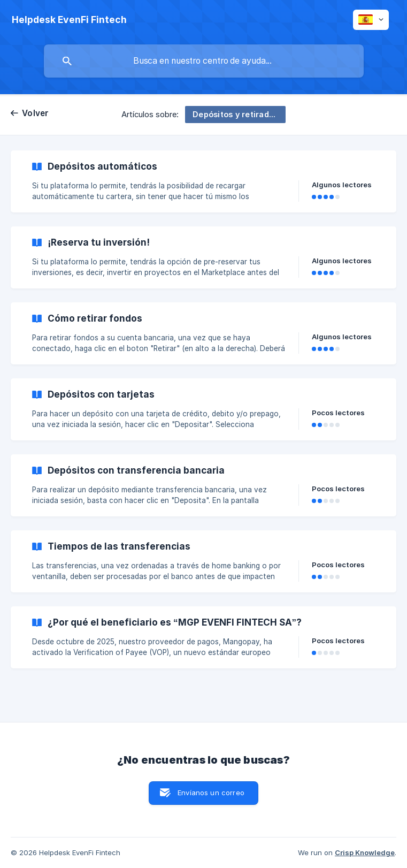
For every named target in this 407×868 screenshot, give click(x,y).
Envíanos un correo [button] (211, 793)
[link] (204, 181)
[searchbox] (204, 61)
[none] (69, 20)
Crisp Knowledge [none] (365, 852)
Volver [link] (36, 113)
